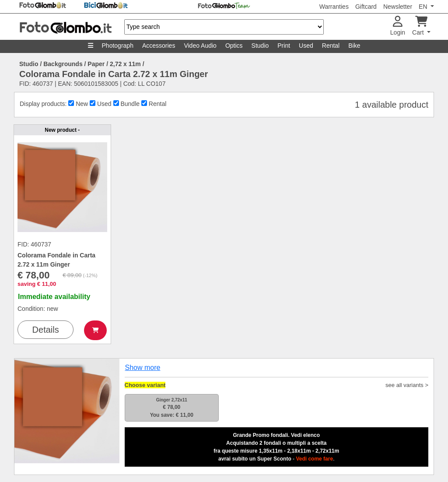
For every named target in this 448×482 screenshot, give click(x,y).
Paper (96, 64)
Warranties (334, 7)
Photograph (118, 46)
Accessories (159, 46)
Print (284, 46)
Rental (331, 46)
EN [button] (424, 7)
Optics (234, 46)
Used (306, 46)
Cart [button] (420, 26)
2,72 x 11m (125, 64)
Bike (354, 46)
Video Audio (200, 46)
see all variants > (407, 385)
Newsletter (398, 7)
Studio (260, 46)
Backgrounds (63, 64)
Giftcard (366, 7)
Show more (143, 368)
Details (46, 330)
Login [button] (398, 26)
